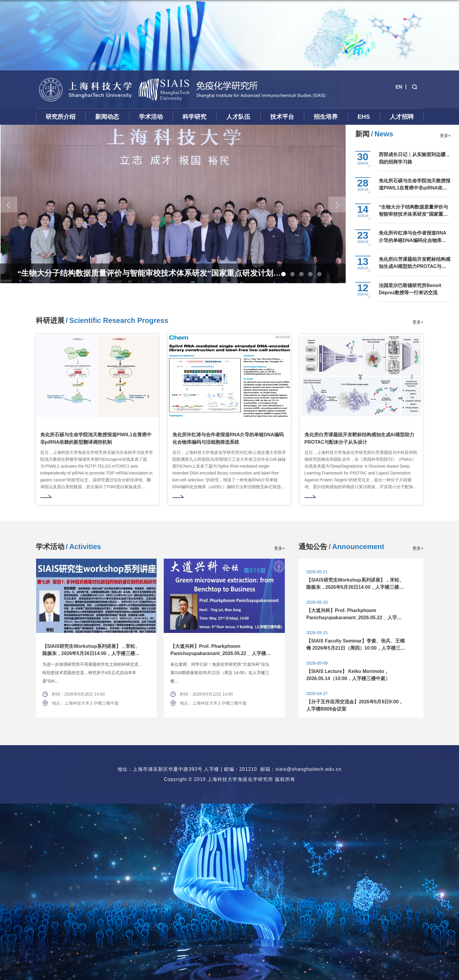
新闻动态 (107, 117)
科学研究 (194, 117)
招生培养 (326, 117)
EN (399, 87)
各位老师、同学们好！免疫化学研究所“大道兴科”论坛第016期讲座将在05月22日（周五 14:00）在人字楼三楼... (220, 672)
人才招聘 (402, 117)
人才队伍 (238, 117)
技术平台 (282, 117)
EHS (364, 117)
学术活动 (151, 117)
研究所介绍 (61, 117)
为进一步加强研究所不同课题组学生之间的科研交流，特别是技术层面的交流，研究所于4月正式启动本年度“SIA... (92, 672)
